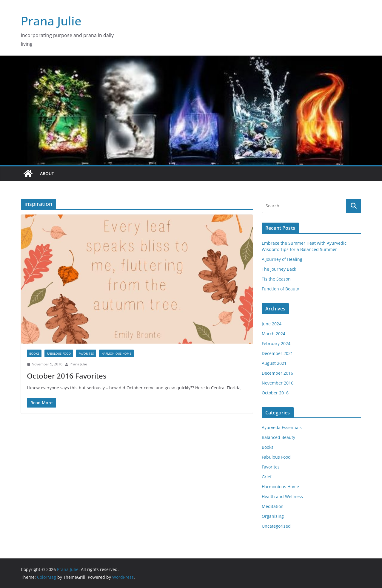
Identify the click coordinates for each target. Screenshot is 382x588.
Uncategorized (276, 526)
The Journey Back (279, 269)
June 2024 (272, 324)
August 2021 (274, 363)
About (47, 173)
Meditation (273, 506)
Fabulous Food (59, 353)
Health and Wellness (282, 496)
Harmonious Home (116, 353)
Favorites (86, 353)
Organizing (273, 516)
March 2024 (274, 334)
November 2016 (278, 383)
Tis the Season (276, 279)
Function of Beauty (280, 289)
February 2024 (276, 343)
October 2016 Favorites (67, 376)
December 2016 (277, 373)
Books (34, 353)
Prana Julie (51, 21)
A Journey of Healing (282, 259)
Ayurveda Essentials (282, 427)
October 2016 (275, 393)
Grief (267, 477)
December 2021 (277, 353)
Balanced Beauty (278, 437)
